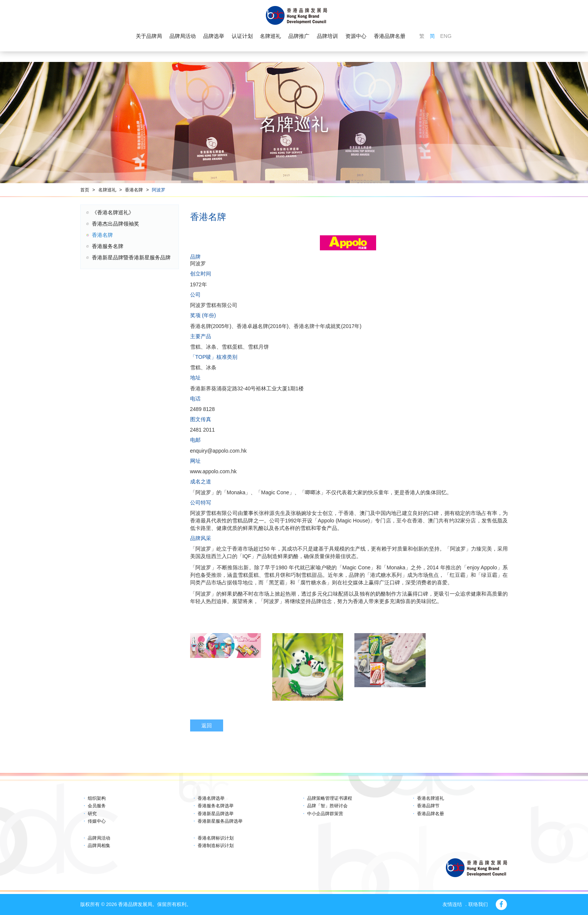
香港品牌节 (428, 806)
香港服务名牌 (108, 246)
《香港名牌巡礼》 (113, 212)
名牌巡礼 (270, 36)
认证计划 (242, 36)
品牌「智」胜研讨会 (327, 806)
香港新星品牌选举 (216, 814)
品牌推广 (299, 36)
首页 (85, 190)
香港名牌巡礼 (430, 798)
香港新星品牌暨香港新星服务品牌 (131, 257)
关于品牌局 (149, 36)
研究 (92, 814)
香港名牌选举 (211, 798)
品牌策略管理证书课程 (330, 798)
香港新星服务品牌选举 (220, 821)
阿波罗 (159, 190)
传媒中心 (97, 821)
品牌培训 (327, 36)
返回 (207, 725)
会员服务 (97, 806)
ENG (446, 36)
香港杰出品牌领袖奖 (115, 224)
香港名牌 (134, 190)
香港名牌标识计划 (216, 838)
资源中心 (356, 36)
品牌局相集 (99, 846)
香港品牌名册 (390, 36)
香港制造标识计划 (216, 846)
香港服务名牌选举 (216, 806)
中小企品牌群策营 (325, 814)
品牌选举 (214, 36)
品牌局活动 (183, 36)
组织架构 (97, 798)
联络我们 (478, 904)
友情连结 (452, 904)
